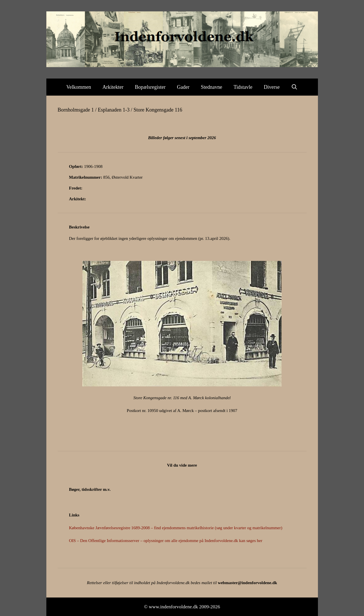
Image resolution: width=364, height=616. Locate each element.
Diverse (272, 87)
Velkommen (79, 87)
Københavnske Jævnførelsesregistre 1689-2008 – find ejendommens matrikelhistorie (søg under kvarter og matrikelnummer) (176, 528)
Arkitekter (113, 87)
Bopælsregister (150, 87)
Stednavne (211, 87)
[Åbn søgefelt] (294, 87)
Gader (183, 87)
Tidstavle (243, 87)
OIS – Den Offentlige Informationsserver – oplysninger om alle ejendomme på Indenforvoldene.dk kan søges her (166, 541)
